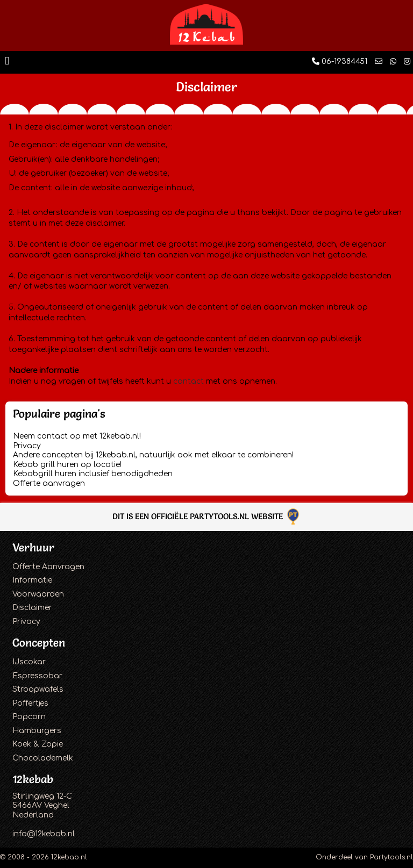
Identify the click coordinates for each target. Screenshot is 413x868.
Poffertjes (30, 703)
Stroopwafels (38, 689)
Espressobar (37, 676)
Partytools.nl (391, 857)
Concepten (39, 643)
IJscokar (29, 662)
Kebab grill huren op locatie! (67, 465)
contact (188, 381)
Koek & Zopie (38, 744)
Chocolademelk (43, 758)
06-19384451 (340, 62)
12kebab (33, 779)
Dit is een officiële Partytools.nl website (207, 516)
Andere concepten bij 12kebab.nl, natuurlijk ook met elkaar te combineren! (153, 455)
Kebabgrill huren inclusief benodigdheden (93, 474)
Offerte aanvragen (49, 483)
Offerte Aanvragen (48, 567)
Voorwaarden (38, 594)
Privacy (27, 446)
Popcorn (29, 717)
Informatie (32, 580)
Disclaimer (32, 608)
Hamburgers (37, 731)
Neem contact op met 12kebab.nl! (77, 436)
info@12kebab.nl (44, 834)
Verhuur (33, 547)
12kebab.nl (69, 857)
